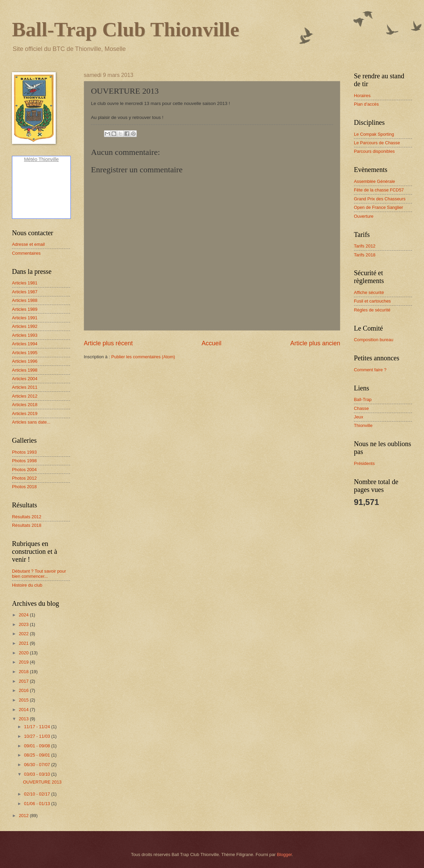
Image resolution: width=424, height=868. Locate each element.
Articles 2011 (25, 387)
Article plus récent (108, 343)
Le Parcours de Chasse (377, 143)
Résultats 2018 (27, 525)
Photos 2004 (24, 470)
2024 (24, 615)
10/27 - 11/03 (37, 736)
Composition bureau (374, 340)
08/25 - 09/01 (37, 755)
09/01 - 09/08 (37, 746)
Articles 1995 (25, 353)
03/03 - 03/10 (37, 774)
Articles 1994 (25, 344)
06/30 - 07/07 (37, 765)
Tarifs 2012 (365, 246)
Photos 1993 (24, 452)
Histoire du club (27, 585)
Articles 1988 (25, 300)
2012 (24, 816)
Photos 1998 (24, 461)
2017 (24, 681)
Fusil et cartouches (372, 301)
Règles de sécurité (372, 310)
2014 (24, 710)
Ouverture (364, 216)
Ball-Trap (363, 399)
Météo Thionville (41, 159)
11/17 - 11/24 (37, 727)
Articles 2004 (25, 379)
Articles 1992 (25, 326)
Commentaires (26, 253)
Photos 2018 (24, 487)
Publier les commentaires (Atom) (143, 357)
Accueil (211, 343)
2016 (24, 690)
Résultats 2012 (27, 517)
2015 (24, 700)
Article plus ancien (315, 343)
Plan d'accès (366, 104)
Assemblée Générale (374, 181)
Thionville (363, 425)
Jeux (359, 417)
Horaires (362, 96)
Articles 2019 (25, 413)
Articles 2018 (25, 405)
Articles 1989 (25, 309)
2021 (24, 643)
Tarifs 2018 (365, 255)
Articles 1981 (25, 283)
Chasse (361, 408)
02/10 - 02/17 (37, 794)
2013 (24, 719)
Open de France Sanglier (379, 207)
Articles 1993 (25, 335)
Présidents (364, 463)
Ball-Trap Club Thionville (126, 29)
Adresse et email (28, 244)
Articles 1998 (25, 370)
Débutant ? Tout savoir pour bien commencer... (39, 574)
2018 (24, 672)
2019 (24, 662)
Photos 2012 (24, 478)
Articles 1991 (25, 318)
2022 (24, 634)
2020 (24, 653)
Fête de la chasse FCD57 (379, 190)
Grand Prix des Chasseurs (380, 199)
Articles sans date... (31, 422)
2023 (24, 624)
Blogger (284, 854)
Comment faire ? (370, 370)
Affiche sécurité (369, 292)
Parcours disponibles (374, 151)
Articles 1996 (25, 361)
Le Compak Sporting (374, 134)
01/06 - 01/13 (37, 804)
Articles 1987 (25, 292)
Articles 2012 (25, 396)
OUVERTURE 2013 (42, 782)
